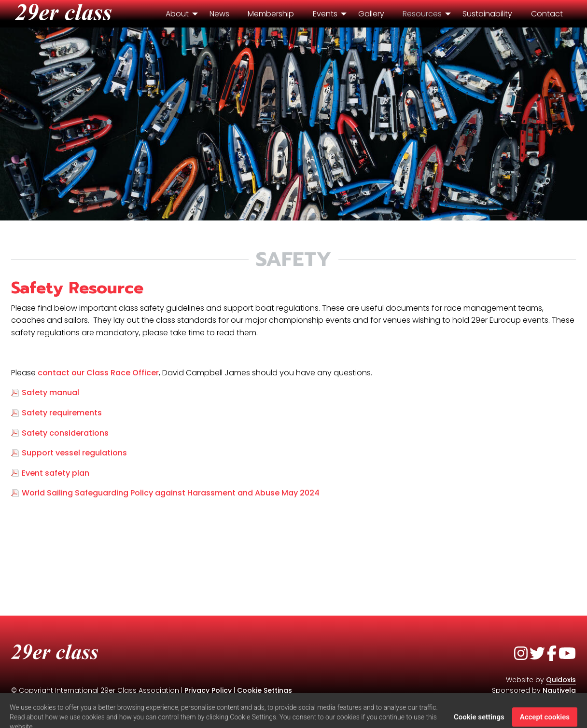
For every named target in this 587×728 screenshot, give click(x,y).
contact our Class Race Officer (98, 373)
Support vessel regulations (74, 453)
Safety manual (50, 392)
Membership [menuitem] (271, 14)
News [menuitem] (219, 14)
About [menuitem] (177, 14)
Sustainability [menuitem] (487, 14)
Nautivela (559, 690)
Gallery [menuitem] (371, 14)
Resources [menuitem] (422, 14)
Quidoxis (561, 680)
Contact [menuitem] (547, 14)
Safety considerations (65, 433)
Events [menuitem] (325, 14)
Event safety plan (56, 473)
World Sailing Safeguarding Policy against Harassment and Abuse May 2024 (172, 493)
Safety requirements (62, 413)
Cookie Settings (265, 690)
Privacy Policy (208, 690)
